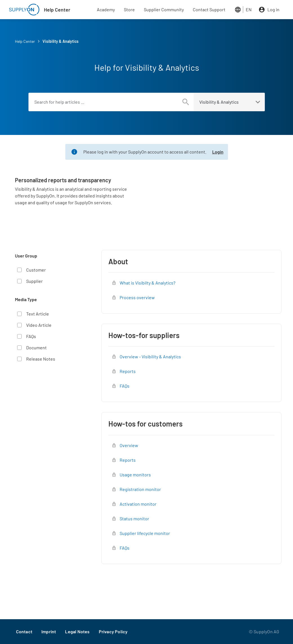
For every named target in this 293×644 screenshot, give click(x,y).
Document (36, 347)
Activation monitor (138, 504)
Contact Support (209, 9)
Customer (36, 270)
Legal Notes (77, 631)
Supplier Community (164, 9)
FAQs (31, 336)
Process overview (137, 297)
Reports (128, 371)
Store (129, 9)
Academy (106, 9)
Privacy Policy (113, 631)
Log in (273, 9)
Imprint (49, 631)
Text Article (38, 314)
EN (249, 9)
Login (218, 152)
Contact (24, 631)
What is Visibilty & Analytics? (147, 283)
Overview (129, 445)
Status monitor (134, 518)
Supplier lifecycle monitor (145, 533)
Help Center (57, 10)
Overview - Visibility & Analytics (150, 357)
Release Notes (41, 359)
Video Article (39, 325)
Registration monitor (140, 489)
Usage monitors (135, 475)
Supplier (34, 281)
